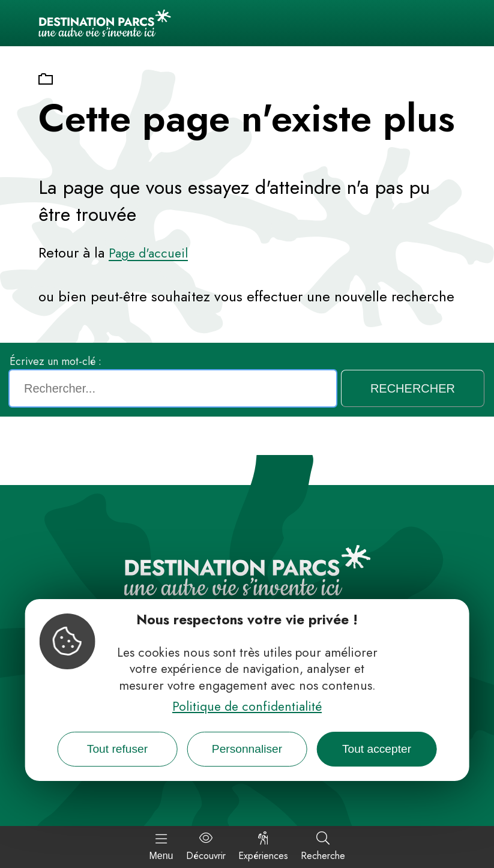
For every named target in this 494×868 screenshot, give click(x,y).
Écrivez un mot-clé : (56, 361)
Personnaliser (247, 749)
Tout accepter (377, 749)
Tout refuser (117, 749)
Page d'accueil (148, 253)
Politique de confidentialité (247, 707)
